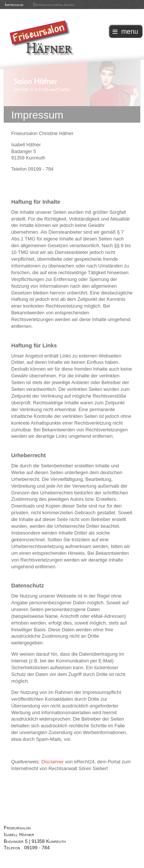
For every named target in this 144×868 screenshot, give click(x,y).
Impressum (14, 5)
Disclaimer (52, 762)
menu (130, 32)
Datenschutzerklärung (54, 5)
